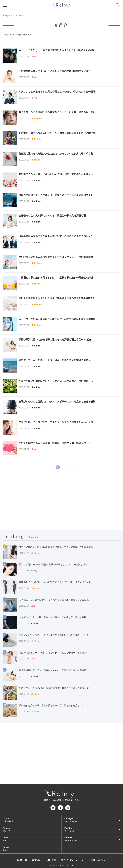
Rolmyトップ (8, 16)
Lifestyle (92, 820)
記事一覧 (22, 860)
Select (31, 849)
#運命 (21, 16)
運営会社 (37, 860)
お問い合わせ (98, 860)
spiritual (92, 839)
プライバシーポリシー (74, 860)
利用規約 (51, 860)
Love (31, 839)
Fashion (92, 830)
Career (31, 820)
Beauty (31, 830)
